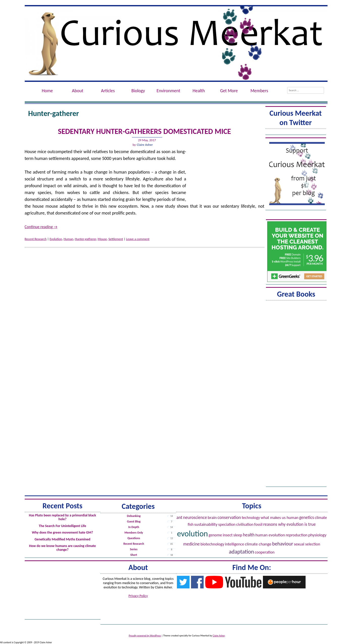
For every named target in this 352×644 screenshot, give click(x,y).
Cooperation (265, 552)
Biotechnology (212, 544)
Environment (169, 91)
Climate (321, 518)
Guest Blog (134, 521)
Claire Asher (145, 145)
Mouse (102, 239)
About (78, 91)
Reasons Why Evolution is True (289, 524)
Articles (108, 91)
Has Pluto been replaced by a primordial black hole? (63, 517)
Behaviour (283, 544)
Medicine (191, 544)
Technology (251, 518)
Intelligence (234, 544)
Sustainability (206, 524)
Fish (191, 524)
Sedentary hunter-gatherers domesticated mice (145, 131)
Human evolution (270, 535)
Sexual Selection (307, 544)
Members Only (134, 533)
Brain (212, 518)
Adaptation (241, 552)
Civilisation (245, 524)
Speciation (227, 524)
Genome (215, 535)
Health (199, 91)
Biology (138, 91)
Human (68, 239)
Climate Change (258, 544)
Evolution (56, 239)
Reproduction (296, 535)
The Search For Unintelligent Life (63, 526)
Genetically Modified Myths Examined (62, 539)
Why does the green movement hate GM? (62, 532)
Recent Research (36, 239)
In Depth (134, 527)
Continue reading (41, 227)
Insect (228, 535)
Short (134, 555)
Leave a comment (138, 239)
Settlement (116, 239)
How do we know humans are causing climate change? (62, 548)
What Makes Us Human (280, 517)
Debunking (134, 516)
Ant (179, 517)
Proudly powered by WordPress (145, 636)
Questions (134, 538)
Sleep (238, 535)
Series (134, 549)
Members (259, 91)
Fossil (258, 524)
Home (47, 91)
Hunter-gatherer (86, 239)
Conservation (229, 517)
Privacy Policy (138, 596)
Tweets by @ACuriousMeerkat (296, 133)
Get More (229, 91)
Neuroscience (195, 517)
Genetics (307, 517)
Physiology (317, 535)
